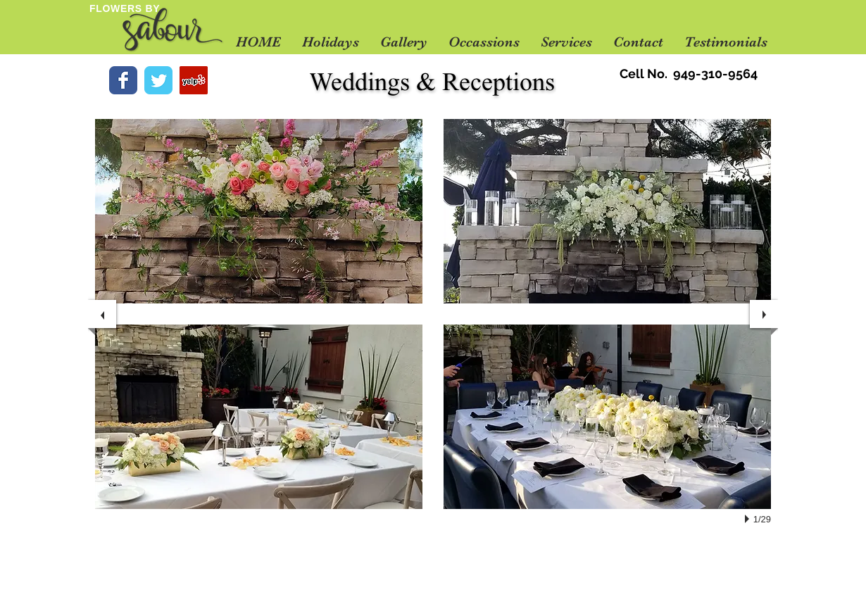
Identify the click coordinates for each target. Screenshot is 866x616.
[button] (404, 42)
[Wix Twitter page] (158, 80)
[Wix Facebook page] (123, 80)
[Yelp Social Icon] (194, 80)
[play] (749, 519)
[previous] (102, 314)
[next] (764, 314)
